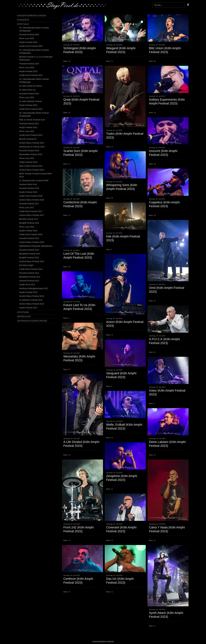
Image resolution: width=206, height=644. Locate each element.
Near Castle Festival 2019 (31, 166)
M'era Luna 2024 (27, 67)
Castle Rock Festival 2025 (31, 46)
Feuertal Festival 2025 (29, 35)
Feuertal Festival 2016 (29, 238)
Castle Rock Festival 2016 (31, 234)
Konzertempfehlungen (32, 16)
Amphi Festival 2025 (28, 42)
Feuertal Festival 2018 (29, 188)
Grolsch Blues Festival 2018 (32, 200)
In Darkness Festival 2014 (31, 300)
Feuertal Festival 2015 (29, 250)
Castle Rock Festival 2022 (31, 135)
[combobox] (169, 5)
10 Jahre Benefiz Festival (30, 101)
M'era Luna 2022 (27, 131)
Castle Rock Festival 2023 (31, 109)
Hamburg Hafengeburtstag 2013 (33, 288)
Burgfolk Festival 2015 (29, 258)
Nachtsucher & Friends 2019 (32, 147)
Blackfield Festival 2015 (30, 254)
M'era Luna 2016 (27, 227)
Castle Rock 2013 (27, 285)
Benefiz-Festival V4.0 (29, 219)
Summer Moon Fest (28, 184)
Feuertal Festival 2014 (29, 273)
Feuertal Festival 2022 (29, 124)
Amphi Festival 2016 (28, 231)
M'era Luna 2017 (27, 207)
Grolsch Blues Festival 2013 (32, 304)
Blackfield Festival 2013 (30, 277)
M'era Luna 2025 (27, 38)
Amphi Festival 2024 (28, 71)
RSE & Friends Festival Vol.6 (32, 120)
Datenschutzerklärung (32, 321)
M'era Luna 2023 (27, 97)
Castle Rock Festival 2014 (31, 269)
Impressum (24, 317)
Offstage (23, 312)
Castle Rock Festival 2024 (31, 75)
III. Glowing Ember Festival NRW (34, 181)
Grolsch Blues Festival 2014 (32, 296)
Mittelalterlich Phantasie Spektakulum (36, 246)
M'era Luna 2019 (27, 158)
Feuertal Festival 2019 (29, 151)
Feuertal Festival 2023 (29, 94)
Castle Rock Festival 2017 (31, 211)
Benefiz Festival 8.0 (28, 139)
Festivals (23, 24)
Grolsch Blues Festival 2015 (32, 261)
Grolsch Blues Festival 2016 (32, 242)
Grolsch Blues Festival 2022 (32, 143)
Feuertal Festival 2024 (29, 64)
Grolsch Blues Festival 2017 (32, 215)
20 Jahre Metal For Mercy (31, 86)
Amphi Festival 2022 (28, 127)
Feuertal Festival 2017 (29, 204)
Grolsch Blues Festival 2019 (32, 170)
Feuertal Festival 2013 (29, 281)
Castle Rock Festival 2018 (31, 196)
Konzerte (23, 20)
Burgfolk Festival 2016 (29, 223)
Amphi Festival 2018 (28, 192)
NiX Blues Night (26, 265)
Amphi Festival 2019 (28, 162)
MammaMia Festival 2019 (31, 154)
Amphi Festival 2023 (28, 105)
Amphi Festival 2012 (28, 308)
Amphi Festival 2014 (28, 292)
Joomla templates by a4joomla (103, 641)
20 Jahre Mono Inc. (28, 90)
